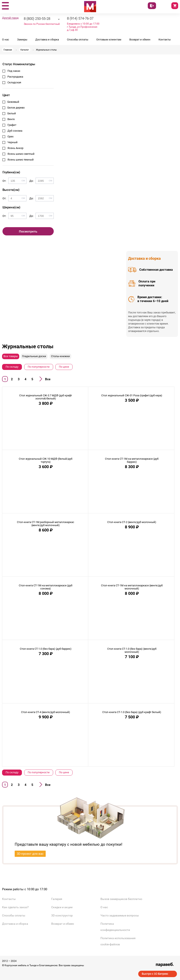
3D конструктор (62, 915)
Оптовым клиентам (109, 40)
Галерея (57, 899)
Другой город (10, 18)
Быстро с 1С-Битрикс (155, 974)
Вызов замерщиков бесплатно (121, 899)
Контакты (165, 40)
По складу (12, 367)
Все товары (11, 356)
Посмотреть (28, 231)
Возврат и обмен (140, 40)
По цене (64, 367)
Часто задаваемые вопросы (120, 915)
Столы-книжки (60, 356)
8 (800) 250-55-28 (37, 19)
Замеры (22, 40)
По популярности (39, 367)
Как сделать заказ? (15, 907)
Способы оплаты (78, 40)
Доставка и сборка (47, 40)
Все (48, 379)
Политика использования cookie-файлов (118, 941)
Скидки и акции (62, 907)
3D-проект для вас (30, 854)
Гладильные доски (34, 356)
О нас (6, 40)
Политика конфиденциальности (115, 927)
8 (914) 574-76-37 (80, 18)
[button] (5, 6)
